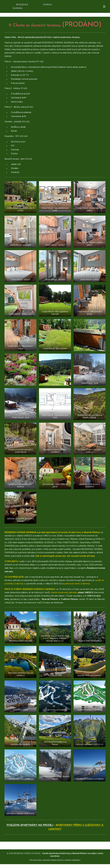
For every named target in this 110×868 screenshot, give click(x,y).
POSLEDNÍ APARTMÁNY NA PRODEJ (30, 825)
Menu (104, 7)
